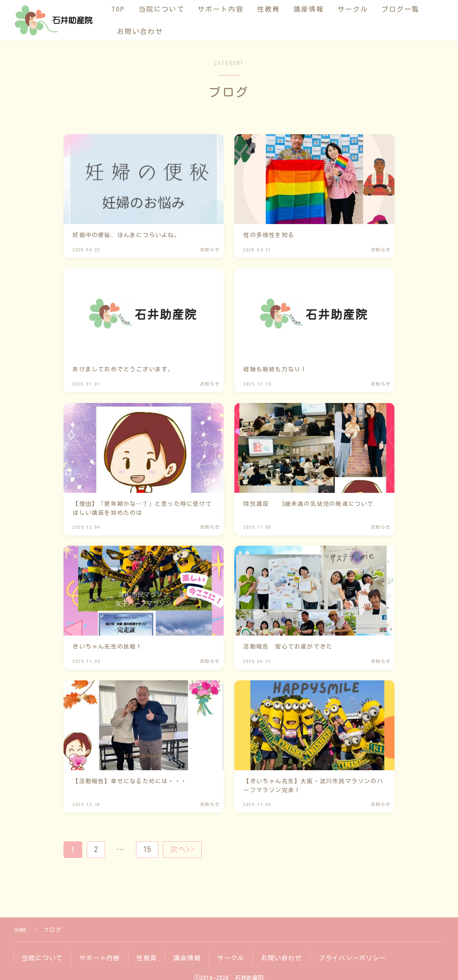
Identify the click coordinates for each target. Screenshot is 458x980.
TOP (126, 9)
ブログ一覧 (408, 9)
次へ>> (184, 850)
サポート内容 (228, 9)
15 (148, 850)
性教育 (276, 9)
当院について (169, 9)
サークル (360, 9)
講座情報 (316, 9)
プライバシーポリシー (352, 958)
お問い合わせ (148, 32)
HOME (21, 929)
